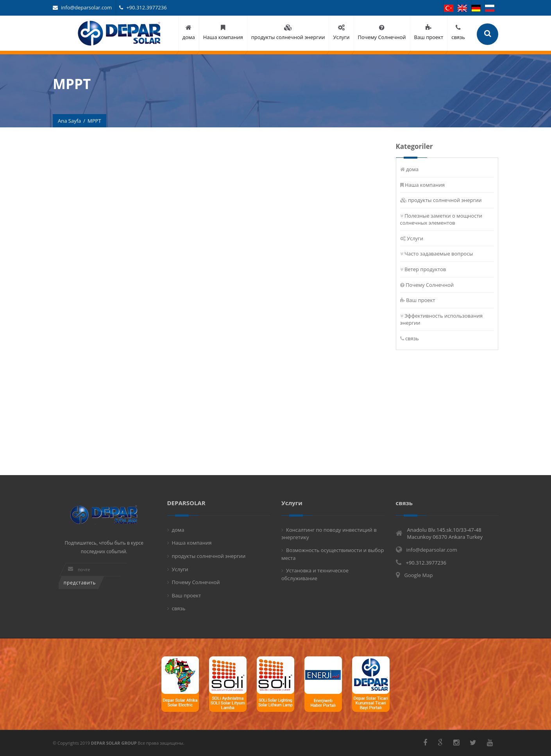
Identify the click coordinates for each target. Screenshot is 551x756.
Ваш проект (421, 300)
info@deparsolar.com (82, 7)
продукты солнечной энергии (445, 200)
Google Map (419, 575)
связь (412, 338)
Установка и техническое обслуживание (315, 574)
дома (412, 169)
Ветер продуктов (425, 269)
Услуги (415, 238)
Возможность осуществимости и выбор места (333, 554)
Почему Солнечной (430, 285)
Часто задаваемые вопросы (439, 254)
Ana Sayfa (69, 121)
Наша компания (425, 185)
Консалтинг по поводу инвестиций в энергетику (329, 534)
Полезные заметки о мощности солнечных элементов (441, 219)
